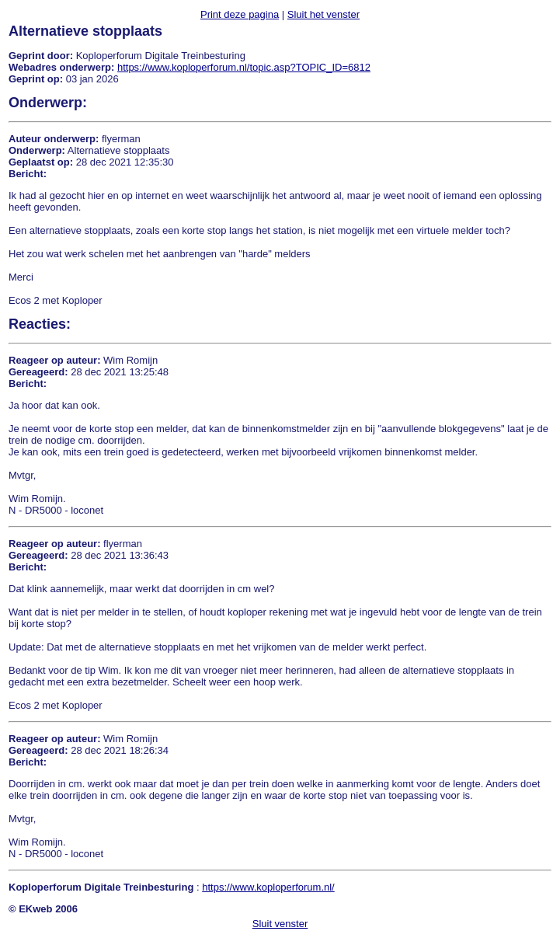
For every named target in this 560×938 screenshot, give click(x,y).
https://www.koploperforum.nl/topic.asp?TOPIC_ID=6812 (244, 67)
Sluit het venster (323, 14)
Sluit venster (280, 924)
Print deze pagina (240, 14)
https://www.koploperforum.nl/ (268, 887)
